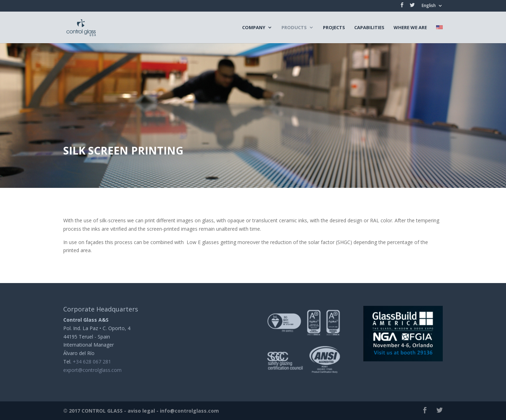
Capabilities (369, 28)
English (429, 6)
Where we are (410, 28)
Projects (334, 28)
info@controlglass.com (189, 411)
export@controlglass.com (92, 370)
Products (294, 28)
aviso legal (141, 411)
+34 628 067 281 (92, 362)
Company (254, 28)
